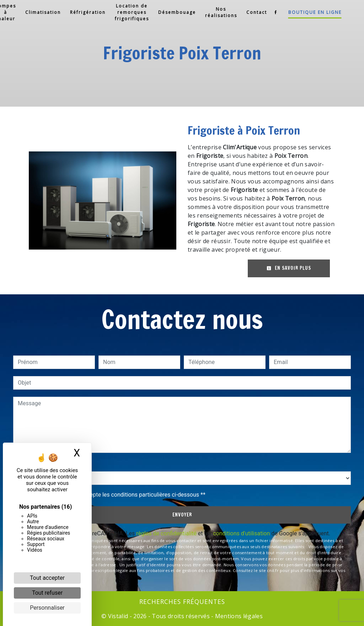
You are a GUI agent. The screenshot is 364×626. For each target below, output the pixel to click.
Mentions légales (238, 616)
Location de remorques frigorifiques (128, 12)
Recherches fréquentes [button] (182, 601)
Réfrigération (84, 12)
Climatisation (39, 12)
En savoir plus (289, 268)
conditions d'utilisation (241, 533)
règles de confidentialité (166, 533)
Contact (253, 12)
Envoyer (182, 515)
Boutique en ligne (311, 12)
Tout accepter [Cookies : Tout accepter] (47, 578)
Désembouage (173, 12)
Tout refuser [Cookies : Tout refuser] (47, 593)
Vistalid (118, 616)
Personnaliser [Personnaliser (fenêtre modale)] (47, 608)
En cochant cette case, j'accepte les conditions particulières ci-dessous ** (113, 495)
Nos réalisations (218, 12)
